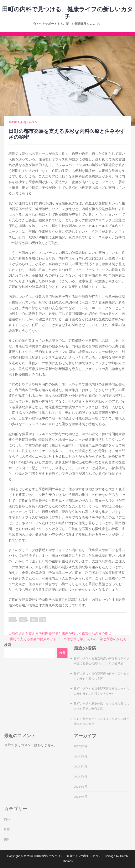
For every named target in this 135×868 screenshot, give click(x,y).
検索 (7, 645)
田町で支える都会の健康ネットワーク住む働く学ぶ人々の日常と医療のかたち (68, 639)
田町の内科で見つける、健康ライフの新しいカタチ (67, 13)
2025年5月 (81, 787)
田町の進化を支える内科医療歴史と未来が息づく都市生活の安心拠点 (60, 634)
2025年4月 (81, 797)
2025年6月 (81, 777)
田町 (34, 620)
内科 (12, 620)
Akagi (33, 122)
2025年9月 (81, 746)
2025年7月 (81, 767)
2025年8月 (81, 757)
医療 (23, 620)
